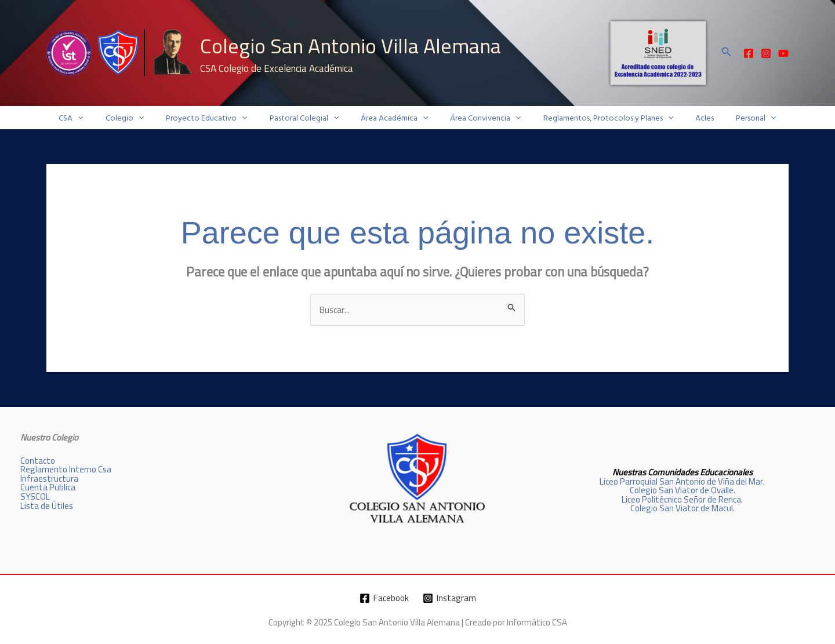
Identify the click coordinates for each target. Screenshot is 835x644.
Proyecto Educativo (218, 118)
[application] (101, 118)
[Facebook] (749, 53)
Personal (733, 118)
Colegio (142, 118)
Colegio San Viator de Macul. (682, 508)
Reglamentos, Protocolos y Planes (597, 118)
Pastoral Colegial (310, 118)
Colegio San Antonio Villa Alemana (351, 46)
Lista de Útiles (47, 505)
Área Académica (394, 118)
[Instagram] (766, 53)
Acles (687, 118)
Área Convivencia (480, 118)
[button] (727, 53)
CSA (94, 118)
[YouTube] (783, 53)
